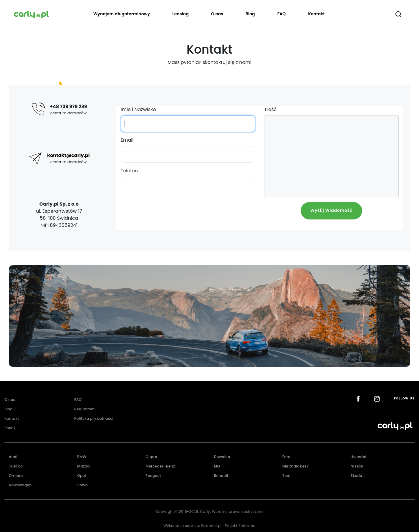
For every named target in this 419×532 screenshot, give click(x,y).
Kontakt (316, 14)
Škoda (357, 476)
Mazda (83, 466)
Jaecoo (16, 466)
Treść (270, 109)
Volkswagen (20, 485)
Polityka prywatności (94, 418)
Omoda (16, 476)
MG (217, 466)
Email (127, 140)
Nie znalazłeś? (296, 466)
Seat (287, 476)
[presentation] (188, 214)
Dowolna (222, 457)
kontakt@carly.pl (68, 155)
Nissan (357, 466)
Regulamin (84, 409)
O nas (217, 14)
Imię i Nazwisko (138, 109)
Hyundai (358, 457)
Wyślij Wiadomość (331, 210)
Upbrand (248, 526)
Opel (82, 476)
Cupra (151, 457)
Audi (13, 457)
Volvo (82, 485)
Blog (250, 14)
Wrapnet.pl (211, 526)
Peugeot (153, 476)
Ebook (10, 428)
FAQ (282, 14)
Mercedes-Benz (160, 466)
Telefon (129, 171)
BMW (82, 457)
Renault (221, 476)
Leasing (180, 14)
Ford (286, 457)
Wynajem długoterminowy (122, 14)
